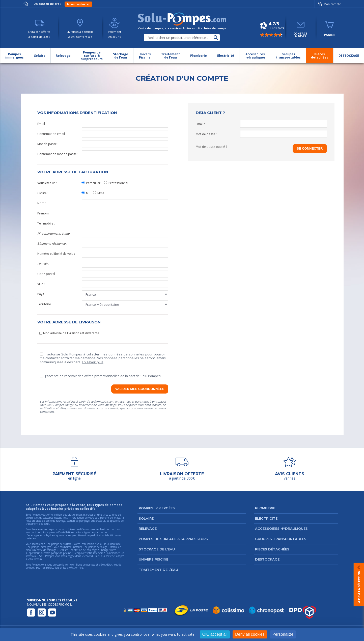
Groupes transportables (281, 539)
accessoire (31, 556)
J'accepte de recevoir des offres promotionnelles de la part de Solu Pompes (100, 376)
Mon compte (329, 4)
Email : (103, 124)
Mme (99, 193)
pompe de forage (98, 547)
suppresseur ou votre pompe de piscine (48, 553)
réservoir (98, 553)
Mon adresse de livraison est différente (69, 333)
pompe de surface (61, 544)
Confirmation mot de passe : (103, 154)
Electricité (266, 518)
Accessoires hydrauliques (281, 528)
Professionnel (116, 183)
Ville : (103, 284)
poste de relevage (46, 550)
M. (85, 193)
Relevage (148, 528)
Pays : (103, 294)
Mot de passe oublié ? (211, 147)
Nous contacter (78, 4)
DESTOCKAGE (267, 559)
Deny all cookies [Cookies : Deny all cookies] (250, 634)
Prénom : (103, 213)
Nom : (103, 203)
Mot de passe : (103, 144)
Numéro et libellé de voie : (103, 254)
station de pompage (86, 550)
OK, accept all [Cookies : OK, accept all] (215, 634)
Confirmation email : (103, 134)
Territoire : (103, 304)
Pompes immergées (157, 508)
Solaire (146, 518)
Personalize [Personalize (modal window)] (283, 634)
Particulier (91, 183)
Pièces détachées (272, 549)
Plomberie (265, 508)
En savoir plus (93, 362)
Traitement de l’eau (158, 570)
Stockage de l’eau (157, 549)
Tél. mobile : (103, 224)
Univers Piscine (153, 559)
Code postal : (103, 274)
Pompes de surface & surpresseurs (173, 539)
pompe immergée (41, 547)
